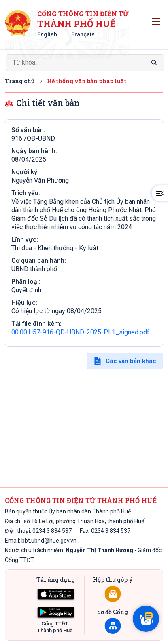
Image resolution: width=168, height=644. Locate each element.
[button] (160, 193)
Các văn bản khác (131, 361)
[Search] (85, 63)
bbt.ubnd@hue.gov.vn (49, 541)
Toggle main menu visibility (158, 19)
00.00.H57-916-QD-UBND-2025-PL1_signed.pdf (80, 332)
